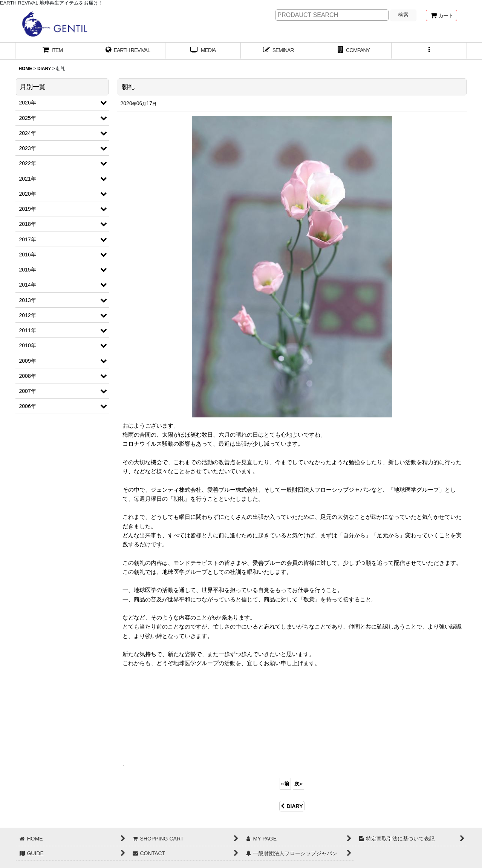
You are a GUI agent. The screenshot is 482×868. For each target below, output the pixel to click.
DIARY (292, 806)
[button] (429, 51)
